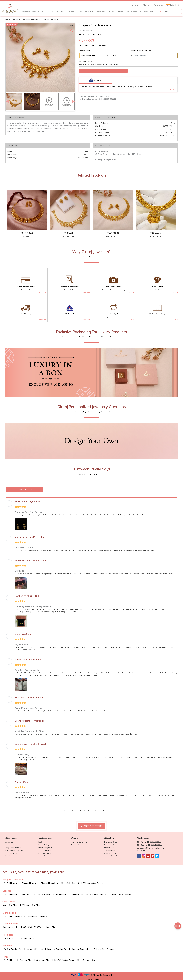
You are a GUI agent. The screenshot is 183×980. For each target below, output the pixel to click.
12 (114, 810)
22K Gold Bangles (10, 883)
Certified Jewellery (13, 853)
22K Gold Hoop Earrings (32, 894)
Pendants (112, 11)
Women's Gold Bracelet (94, 883)
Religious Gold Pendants (104, 949)
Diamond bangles (30, 883)
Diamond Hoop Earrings (57, 894)
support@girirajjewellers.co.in (152, 848)
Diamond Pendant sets (58, 949)
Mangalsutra (71, 11)
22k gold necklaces (31, 19)
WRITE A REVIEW (25, 490)
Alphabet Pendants (35, 949)
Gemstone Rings (44, 960)
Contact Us (142, 851)
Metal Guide (109, 848)
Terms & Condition (79, 842)
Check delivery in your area (141, 51)
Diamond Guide (111, 842)
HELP (178, 926)
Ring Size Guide (45, 853)
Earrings (46, 11)
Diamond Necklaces (32, 938)
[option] (40, 58)
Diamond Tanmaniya (81, 949)
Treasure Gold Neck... (27, 236)
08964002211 (156, 845)
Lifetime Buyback (45, 848)
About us (9, 842)
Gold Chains (57, 11)
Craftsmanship (110, 853)
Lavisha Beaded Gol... (156, 236)
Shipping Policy (45, 850)
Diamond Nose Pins (11, 927)
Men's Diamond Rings (87, 960)
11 (109, 810)
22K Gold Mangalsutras (13, 916)
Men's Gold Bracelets (70, 883)
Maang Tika (50, 927)
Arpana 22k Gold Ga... (70, 236)
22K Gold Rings (9, 960)
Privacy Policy (77, 845)
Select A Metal (84, 51)
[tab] (95, 80)
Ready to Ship (149, 11)
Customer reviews (13, 845)
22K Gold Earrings (10, 894)
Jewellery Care (110, 850)
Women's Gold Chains (32, 905)
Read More (173, 90)
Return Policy (44, 845)
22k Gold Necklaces (11, 938)
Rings (121, 11)
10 (104, 810)
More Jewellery (86, 11)
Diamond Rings (26, 960)
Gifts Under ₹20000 (32, 927)
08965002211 (155, 842)
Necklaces (100, 11)
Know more (42, 292)
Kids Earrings (125, 894)
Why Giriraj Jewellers (14, 848)
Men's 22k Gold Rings (64, 960)
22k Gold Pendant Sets (13, 949)
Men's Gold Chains (11, 905)
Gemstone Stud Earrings (105, 894)
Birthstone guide (111, 845)
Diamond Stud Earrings (81, 894)
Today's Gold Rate (133, 11)
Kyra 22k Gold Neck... (113, 236)
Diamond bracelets (49, 883)
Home (8, 19)
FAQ (40, 842)
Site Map (9, 856)
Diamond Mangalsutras (37, 916)
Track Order (43, 856)
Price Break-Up (86, 61)
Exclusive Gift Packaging (15, 850)
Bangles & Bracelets (30, 11)
